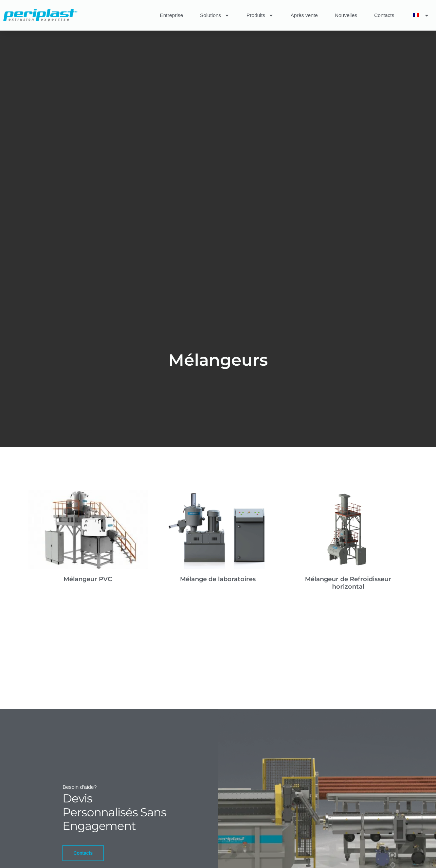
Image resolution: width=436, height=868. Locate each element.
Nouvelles (346, 15)
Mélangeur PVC (88, 579)
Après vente (304, 15)
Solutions (215, 15)
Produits (260, 15)
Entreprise (171, 15)
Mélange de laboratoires (218, 579)
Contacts (384, 15)
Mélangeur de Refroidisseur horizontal (348, 583)
